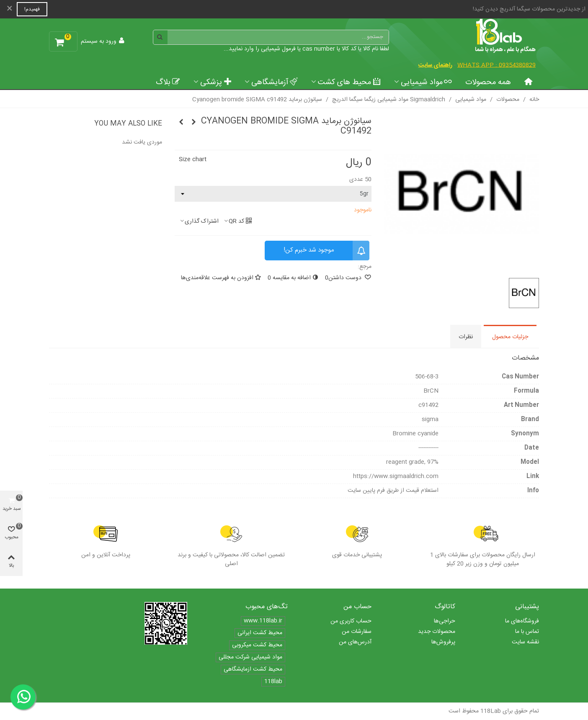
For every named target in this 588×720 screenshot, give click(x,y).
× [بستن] (10, 9)
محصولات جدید (437, 632)
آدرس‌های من (355, 642)
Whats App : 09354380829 (496, 65)
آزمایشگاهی (275, 82)
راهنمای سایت (435, 65)
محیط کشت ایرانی (260, 633)
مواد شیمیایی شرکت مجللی (250, 657)
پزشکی (216, 82)
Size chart (193, 159)
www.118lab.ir (263, 621)
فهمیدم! (32, 9)
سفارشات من (357, 632)
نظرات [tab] (466, 337)
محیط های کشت (349, 82)
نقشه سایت (525, 642)
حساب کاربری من (351, 621)
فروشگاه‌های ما (522, 621)
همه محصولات (488, 82)
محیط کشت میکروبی (257, 645)
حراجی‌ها (445, 621)
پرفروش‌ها (443, 642)
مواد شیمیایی (427, 82)
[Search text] (278, 37)
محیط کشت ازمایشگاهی (253, 670)
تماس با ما (527, 632)
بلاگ (168, 82)
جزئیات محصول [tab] (510, 337)
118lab (273, 682)
